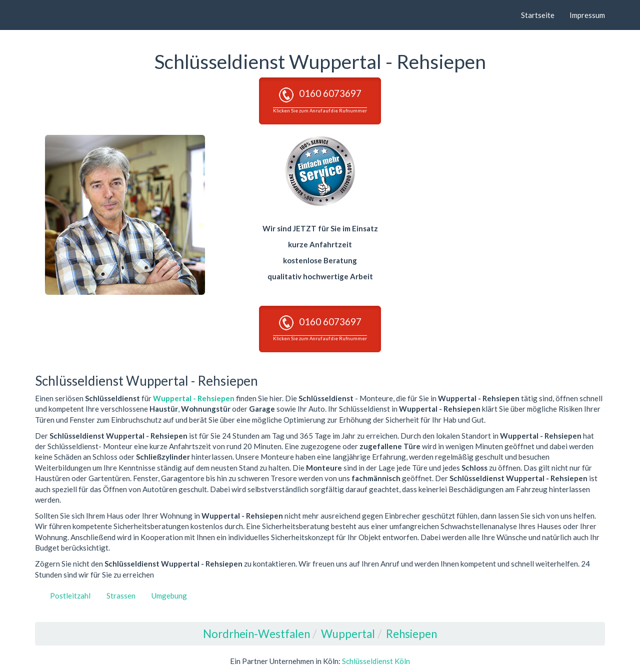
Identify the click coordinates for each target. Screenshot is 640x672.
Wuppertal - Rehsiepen (194, 398)
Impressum (587, 15)
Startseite (538, 15)
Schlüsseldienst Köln (376, 661)
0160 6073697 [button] (320, 100)
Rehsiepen (411, 634)
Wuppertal (348, 634)
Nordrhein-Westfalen (256, 634)
